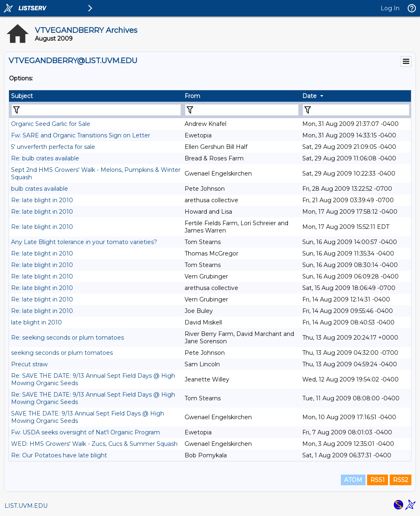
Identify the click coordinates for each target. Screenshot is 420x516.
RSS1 (378, 480)
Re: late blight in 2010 (42, 200)
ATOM (353, 480)
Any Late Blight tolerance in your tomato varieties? (84, 242)
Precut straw (29, 364)
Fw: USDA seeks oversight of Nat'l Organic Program (86, 432)
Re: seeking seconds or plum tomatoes (67, 338)
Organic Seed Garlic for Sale (51, 124)
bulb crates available (40, 189)
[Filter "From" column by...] (242, 110)
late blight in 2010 (37, 322)
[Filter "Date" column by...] (356, 110)
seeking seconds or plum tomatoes (62, 353)
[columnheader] (96, 96)
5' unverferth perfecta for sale (53, 147)
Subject (22, 96)
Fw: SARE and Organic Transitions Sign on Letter (81, 135)
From (192, 96)
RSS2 (401, 480)
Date (309, 96)
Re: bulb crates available (45, 158)
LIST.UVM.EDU (26, 506)
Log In (390, 8)
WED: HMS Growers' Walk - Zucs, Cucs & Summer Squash (94, 444)
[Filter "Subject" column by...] (96, 110)
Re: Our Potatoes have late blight (59, 455)
